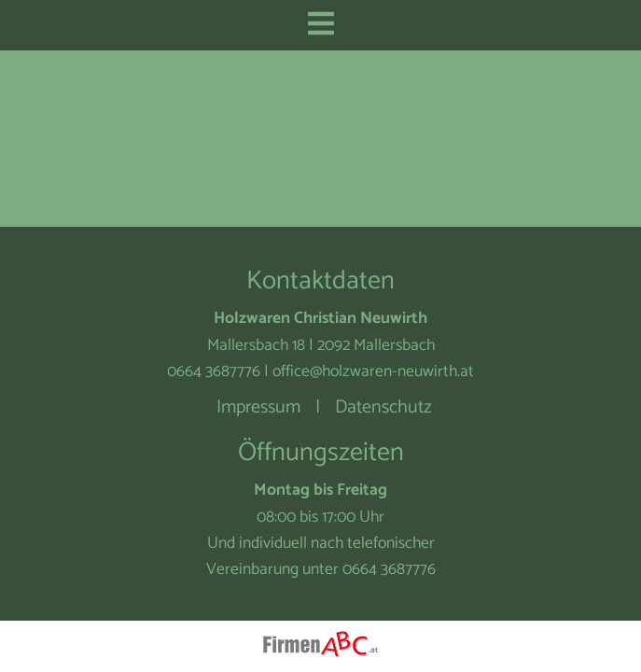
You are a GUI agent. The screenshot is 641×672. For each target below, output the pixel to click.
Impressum (258, 407)
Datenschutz (383, 407)
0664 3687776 (214, 372)
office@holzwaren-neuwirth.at (373, 372)
